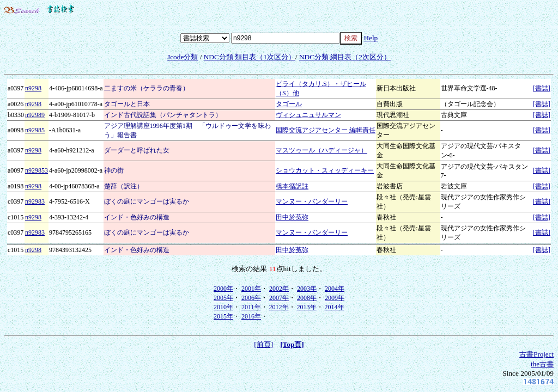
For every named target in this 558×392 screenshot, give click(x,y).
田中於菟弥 (292, 217)
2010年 (223, 307)
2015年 (223, 316)
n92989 (35, 115)
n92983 (35, 201)
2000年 (223, 289)
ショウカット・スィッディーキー (325, 170)
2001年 (251, 289)
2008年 (307, 298)
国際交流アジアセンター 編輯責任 (326, 130)
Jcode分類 (183, 57)
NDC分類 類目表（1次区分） (250, 57)
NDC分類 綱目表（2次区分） (345, 57)
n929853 (37, 170)
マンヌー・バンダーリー (312, 201)
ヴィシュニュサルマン (308, 115)
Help (371, 38)
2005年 (223, 298)
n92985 (35, 130)
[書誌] (542, 88)
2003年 (307, 289)
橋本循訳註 (292, 186)
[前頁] (263, 344)
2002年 (279, 289)
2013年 (307, 307)
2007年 (279, 298)
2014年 (335, 307)
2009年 (335, 298)
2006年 (251, 298)
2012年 (279, 307)
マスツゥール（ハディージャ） (322, 150)
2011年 (251, 307)
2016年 (251, 316)
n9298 (33, 88)
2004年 (335, 289)
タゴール (289, 104)
